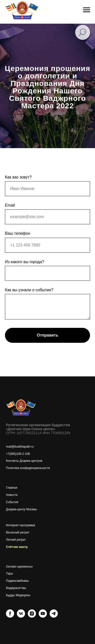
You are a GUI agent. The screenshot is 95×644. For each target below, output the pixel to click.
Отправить (48, 335)
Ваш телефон (18, 233)
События (12, 502)
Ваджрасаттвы (16, 588)
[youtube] (43, 616)
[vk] (21, 616)
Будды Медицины (18, 595)
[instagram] (32, 616)
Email (10, 205)
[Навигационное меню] (87, 10)
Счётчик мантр (17, 547)
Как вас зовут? (18, 177)
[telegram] (54, 616)
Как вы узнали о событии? (29, 290)
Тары (10, 574)
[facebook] (10, 616)
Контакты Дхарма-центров (24, 461)
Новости (12, 495)
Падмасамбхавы (17, 581)
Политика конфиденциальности (28, 468)
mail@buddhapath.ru (20, 447)
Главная (12, 488)
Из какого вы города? (25, 262)
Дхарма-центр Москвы (21, 509)
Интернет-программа (20, 525)
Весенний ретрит (18, 532)
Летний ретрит (16, 540)
